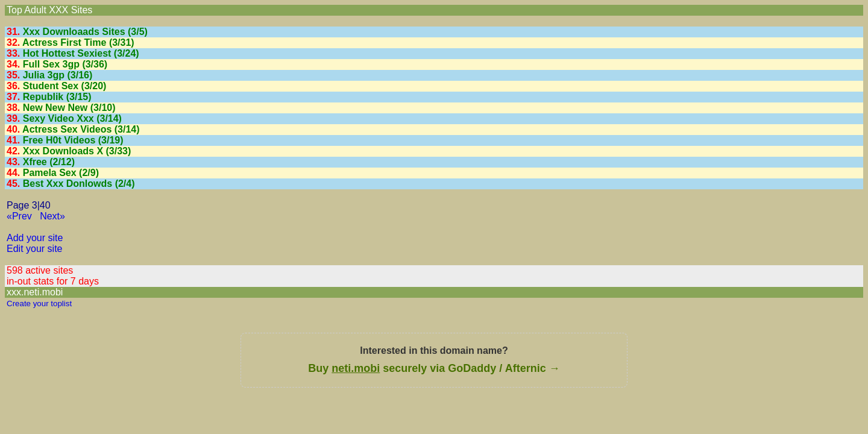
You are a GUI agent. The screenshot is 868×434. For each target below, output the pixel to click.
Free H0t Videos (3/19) (73, 140)
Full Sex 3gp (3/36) (65, 64)
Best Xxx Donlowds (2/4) (79, 184)
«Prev (19, 216)
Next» (52, 216)
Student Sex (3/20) (65, 86)
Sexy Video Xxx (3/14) (72, 118)
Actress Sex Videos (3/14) (81, 129)
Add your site (35, 238)
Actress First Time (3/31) (78, 42)
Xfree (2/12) (49, 162)
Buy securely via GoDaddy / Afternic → (434, 368)
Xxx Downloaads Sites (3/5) (85, 32)
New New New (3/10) (69, 108)
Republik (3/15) (57, 97)
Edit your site (34, 249)
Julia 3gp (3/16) (58, 75)
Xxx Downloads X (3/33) (77, 151)
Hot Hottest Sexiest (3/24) (81, 53)
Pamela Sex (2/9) (61, 173)
